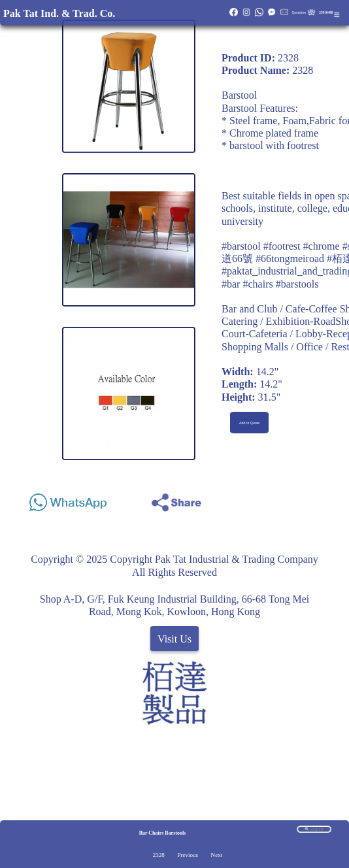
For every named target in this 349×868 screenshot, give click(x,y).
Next (217, 855)
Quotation (298, 12)
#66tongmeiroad (290, 259)
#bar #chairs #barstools (270, 284)
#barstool (241, 246)
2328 (159, 855)
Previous (188, 855)
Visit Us (174, 639)
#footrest (282, 246)
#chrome (322, 246)
